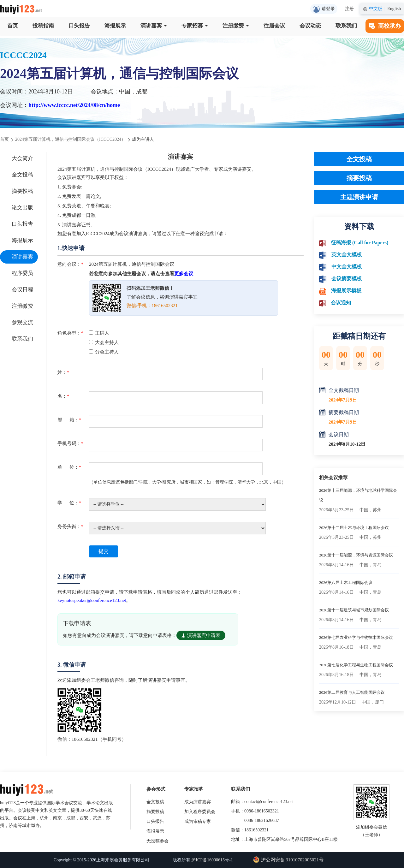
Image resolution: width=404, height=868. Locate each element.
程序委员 (22, 273)
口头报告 (79, 26)
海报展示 (115, 26)
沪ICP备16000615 (208, 860)
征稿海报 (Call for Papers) (359, 243)
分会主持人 (104, 352)
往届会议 (274, 26)
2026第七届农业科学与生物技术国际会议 (356, 637)
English (394, 9)
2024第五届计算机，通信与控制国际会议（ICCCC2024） (70, 139)
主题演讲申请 (359, 197)
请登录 (324, 9)
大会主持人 (104, 342)
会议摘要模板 (347, 279)
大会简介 (22, 158)
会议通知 (341, 303)
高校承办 (385, 26)
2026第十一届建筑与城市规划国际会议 (354, 610)
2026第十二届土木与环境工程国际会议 (354, 528)
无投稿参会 (157, 841)
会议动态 (310, 26)
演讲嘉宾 (154, 26)
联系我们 (346, 26)
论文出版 (22, 208)
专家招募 (195, 26)
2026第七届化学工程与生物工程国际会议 (356, 665)
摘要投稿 (22, 191)
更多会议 (184, 274)
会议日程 (22, 290)
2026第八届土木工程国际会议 (346, 583)
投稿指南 (43, 26)
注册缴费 (236, 26)
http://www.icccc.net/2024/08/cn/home (74, 105)
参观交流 (22, 322)
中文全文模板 (347, 267)
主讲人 (99, 333)
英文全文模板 (347, 255)
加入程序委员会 (200, 812)
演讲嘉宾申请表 (201, 636)
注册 (349, 9)
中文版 (376, 9)
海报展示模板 (346, 291)
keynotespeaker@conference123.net (92, 600)
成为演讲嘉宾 (198, 802)
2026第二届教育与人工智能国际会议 (352, 692)
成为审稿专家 (198, 821)
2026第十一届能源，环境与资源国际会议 (356, 555)
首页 (13, 26)
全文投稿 (22, 175)
